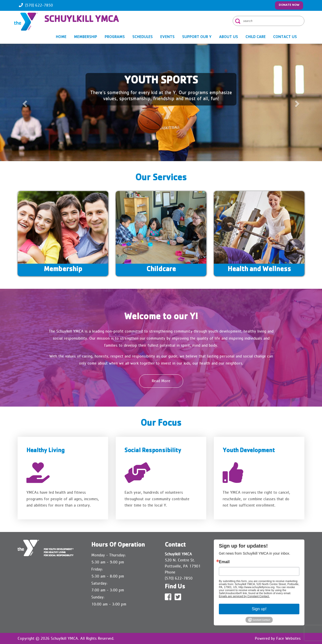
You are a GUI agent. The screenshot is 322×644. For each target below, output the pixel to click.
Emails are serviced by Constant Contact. (244, 596)
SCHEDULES (143, 37)
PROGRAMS (115, 37)
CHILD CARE (256, 37)
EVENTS (167, 37)
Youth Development (249, 451)
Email (224, 562)
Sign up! (259, 609)
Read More (161, 381)
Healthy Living (46, 451)
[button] (24, 102)
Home (61, 37)
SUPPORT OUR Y (197, 37)
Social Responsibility (153, 451)
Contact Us (285, 37)
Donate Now (289, 5)
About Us (229, 37)
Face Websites (288, 638)
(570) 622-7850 (39, 5)
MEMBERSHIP (86, 37)
